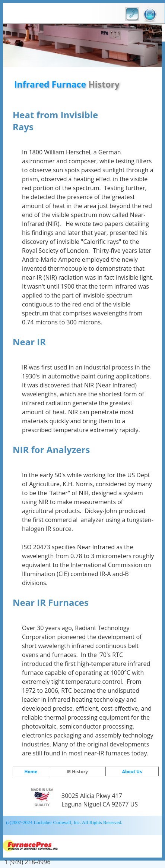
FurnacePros (82, 847)
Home (31, 771)
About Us (132, 771)
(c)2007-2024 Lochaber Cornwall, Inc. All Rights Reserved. (64, 822)
